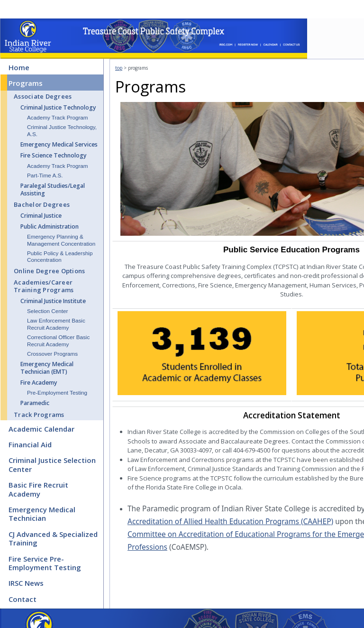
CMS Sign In (5, 625)
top (119, 68)
